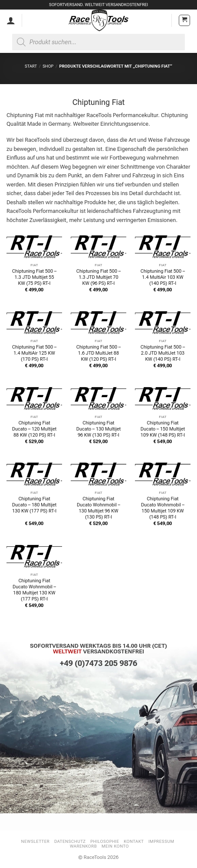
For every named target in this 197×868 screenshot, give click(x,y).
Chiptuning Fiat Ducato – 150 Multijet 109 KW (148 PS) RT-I (163, 429)
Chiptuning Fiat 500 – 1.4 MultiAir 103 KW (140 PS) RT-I (163, 277)
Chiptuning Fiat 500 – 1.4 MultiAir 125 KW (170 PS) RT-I (34, 353)
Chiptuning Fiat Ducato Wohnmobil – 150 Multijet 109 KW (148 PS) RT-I (163, 508)
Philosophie (105, 841)
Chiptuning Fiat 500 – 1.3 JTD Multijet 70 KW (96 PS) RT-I (98, 277)
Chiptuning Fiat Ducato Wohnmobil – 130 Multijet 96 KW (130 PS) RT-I (98, 508)
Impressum (161, 841)
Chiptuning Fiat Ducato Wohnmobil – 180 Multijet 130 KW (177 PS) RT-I (34, 590)
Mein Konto (115, 846)
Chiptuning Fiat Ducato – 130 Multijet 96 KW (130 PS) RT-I (98, 429)
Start (31, 66)
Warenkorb (83, 846)
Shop (48, 66)
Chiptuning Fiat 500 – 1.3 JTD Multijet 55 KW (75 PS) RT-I (34, 277)
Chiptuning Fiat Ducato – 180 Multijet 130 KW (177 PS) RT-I (34, 505)
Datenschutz (70, 841)
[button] (184, 20)
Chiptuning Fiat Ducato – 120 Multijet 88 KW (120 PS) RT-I (34, 429)
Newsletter (36, 841)
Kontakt (134, 841)
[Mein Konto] (11, 20)
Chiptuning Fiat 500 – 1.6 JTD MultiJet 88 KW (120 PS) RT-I (98, 353)
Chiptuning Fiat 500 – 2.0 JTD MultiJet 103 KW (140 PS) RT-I (163, 353)
